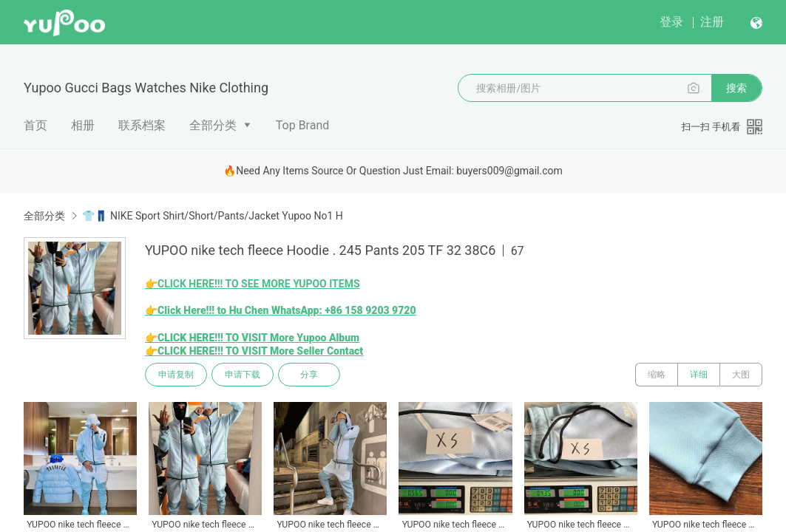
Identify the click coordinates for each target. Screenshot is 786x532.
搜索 (736, 88)
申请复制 (176, 375)
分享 (309, 375)
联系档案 (142, 125)
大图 (741, 375)
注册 (712, 22)
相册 (83, 125)
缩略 (657, 375)
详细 (699, 375)
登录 (671, 22)
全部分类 (213, 125)
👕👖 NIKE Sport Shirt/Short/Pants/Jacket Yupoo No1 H (212, 216)
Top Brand (303, 125)
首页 (35, 125)
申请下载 (243, 375)
